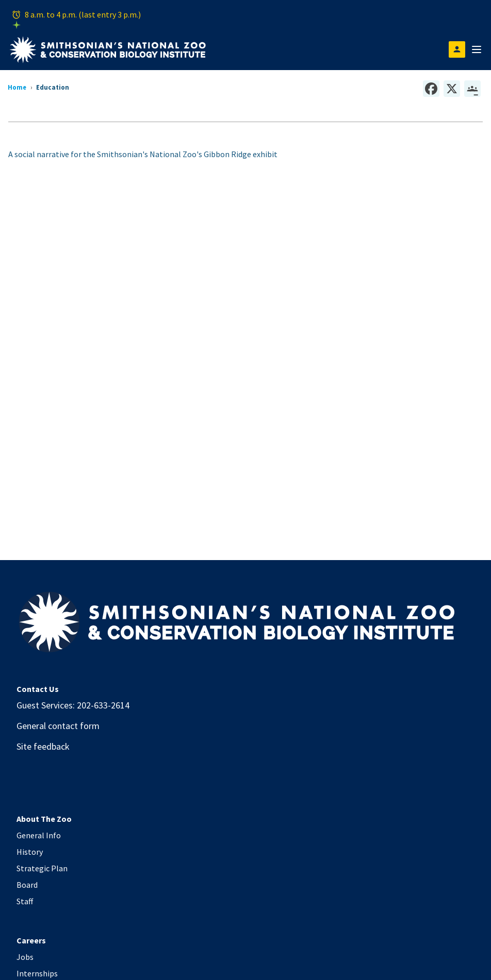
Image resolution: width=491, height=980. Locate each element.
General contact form (58, 726)
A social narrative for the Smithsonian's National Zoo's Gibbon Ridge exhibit (143, 154)
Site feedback (43, 746)
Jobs (25, 957)
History (30, 852)
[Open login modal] (457, 49)
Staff (25, 901)
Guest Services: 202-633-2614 (73, 705)
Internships (37, 973)
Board (27, 885)
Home (17, 87)
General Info (39, 835)
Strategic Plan (42, 868)
